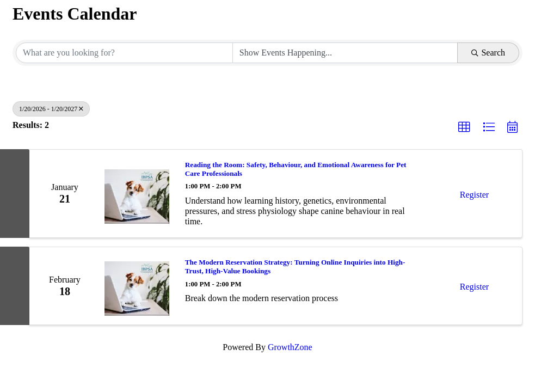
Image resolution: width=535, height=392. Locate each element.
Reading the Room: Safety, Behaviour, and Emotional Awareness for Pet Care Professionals (296, 169)
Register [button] (474, 195)
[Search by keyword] (124, 53)
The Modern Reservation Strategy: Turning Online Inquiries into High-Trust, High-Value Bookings (295, 267)
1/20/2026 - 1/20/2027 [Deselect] (51, 109)
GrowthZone (290, 347)
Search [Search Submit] (488, 53)
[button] (464, 127)
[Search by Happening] (345, 53)
